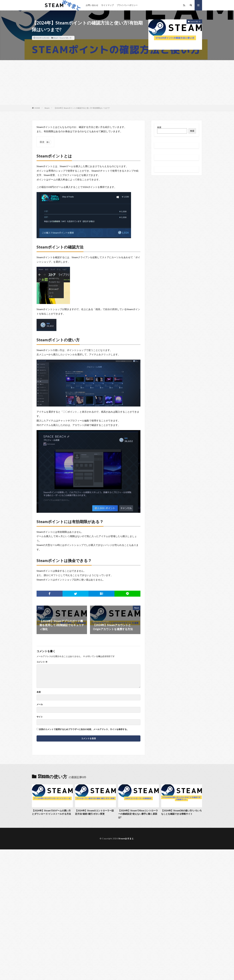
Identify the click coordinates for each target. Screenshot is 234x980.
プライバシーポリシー (127, 5)
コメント (42, 662)
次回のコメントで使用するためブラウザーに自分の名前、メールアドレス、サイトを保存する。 (84, 729)
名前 (39, 692)
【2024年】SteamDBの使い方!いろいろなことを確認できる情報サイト (181, 812)
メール (40, 704)
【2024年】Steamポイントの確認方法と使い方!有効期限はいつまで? (82, 108)
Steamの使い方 (65, 38)
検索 (159, 127)
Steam (56, 38)
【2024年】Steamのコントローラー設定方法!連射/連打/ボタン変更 (94, 812)
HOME (37, 108)
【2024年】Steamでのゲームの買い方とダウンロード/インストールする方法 (51, 812)
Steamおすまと (126, 838)
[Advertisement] (117, 83)
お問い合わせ (92, 5)
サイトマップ (107, 5)
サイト (40, 717)
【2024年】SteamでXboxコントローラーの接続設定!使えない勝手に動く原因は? (138, 814)
